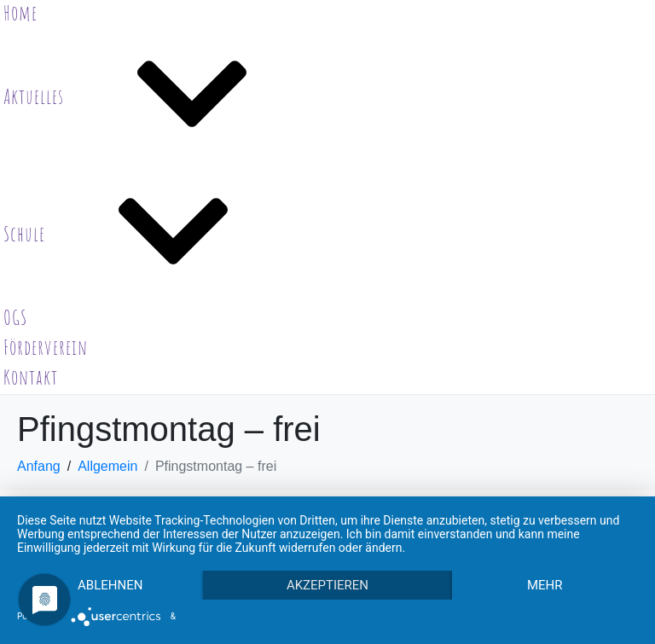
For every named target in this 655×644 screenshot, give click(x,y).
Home (20, 13)
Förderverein (46, 347)
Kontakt (31, 377)
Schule (152, 234)
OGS (15, 317)
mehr (545, 585)
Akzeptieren (327, 585)
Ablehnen (110, 585)
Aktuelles (162, 96)
